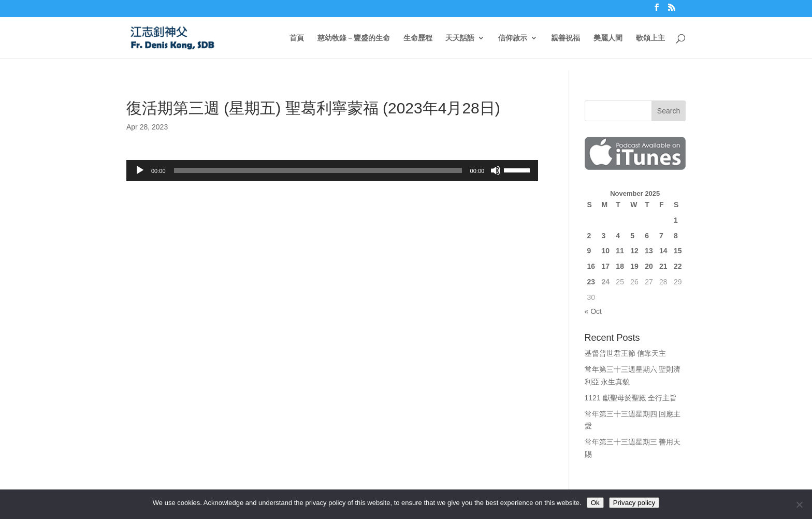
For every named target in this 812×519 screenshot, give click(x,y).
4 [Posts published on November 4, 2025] (618, 236)
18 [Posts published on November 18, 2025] (620, 266)
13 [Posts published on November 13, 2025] (649, 251)
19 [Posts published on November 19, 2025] (634, 266)
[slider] (318, 170)
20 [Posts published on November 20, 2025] (649, 266)
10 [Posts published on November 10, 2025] (605, 251)
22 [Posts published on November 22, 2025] (678, 266)
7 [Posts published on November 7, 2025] (661, 236)
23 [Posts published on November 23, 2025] (591, 282)
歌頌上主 (650, 38)
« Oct (593, 311)
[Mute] (496, 170)
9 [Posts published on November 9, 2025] (589, 251)
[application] (332, 170)
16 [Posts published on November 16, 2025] (591, 266)
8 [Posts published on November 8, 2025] (676, 236)
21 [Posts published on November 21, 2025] (663, 266)
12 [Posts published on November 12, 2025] (634, 251)
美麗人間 (608, 38)
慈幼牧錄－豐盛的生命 (354, 38)
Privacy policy (634, 503)
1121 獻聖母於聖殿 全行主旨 (631, 398)
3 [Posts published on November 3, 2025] (603, 236)
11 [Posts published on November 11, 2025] (620, 251)
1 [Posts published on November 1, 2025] (676, 220)
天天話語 (460, 38)
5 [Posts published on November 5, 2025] (632, 236)
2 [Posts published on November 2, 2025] (589, 236)
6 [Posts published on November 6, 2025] (647, 236)
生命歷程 (418, 38)
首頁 (297, 38)
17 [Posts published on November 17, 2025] (605, 266)
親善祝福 (565, 38)
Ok (595, 503)
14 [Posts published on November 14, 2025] (663, 251)
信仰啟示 (513, 38)
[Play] (140, 170)
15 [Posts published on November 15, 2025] (678, 251)
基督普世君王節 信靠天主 (626, 353)
